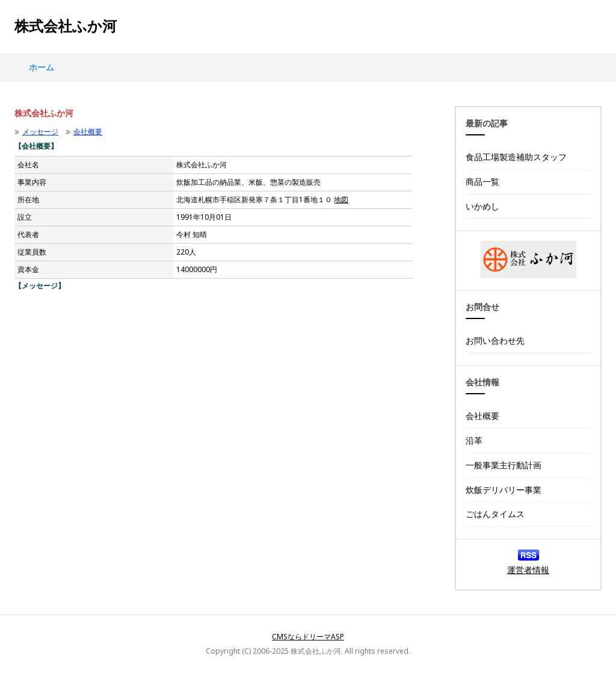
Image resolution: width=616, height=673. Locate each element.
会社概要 (88, 132)
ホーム (42, 67)
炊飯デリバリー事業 (504, 490)
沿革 (474, 440)
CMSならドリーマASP (308, 637)
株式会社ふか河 (66, 26)
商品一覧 (482, 181)
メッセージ (40, 132)
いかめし (482, 206)
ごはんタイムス (495, 514)
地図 (341, 200)
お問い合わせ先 (495, 340)
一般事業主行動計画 (504, 465)
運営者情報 (528, 570)
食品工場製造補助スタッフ (516, 157)
